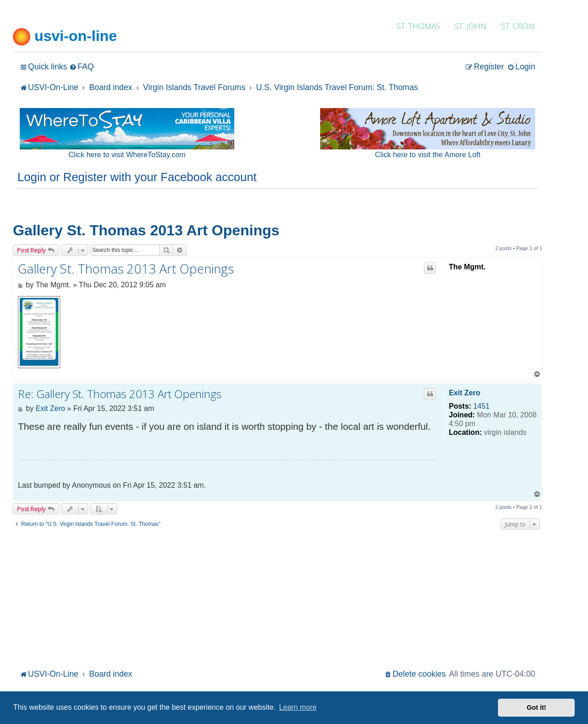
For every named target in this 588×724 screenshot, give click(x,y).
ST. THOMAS (418, 26)
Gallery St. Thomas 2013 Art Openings (146, 230)
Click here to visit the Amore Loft (427, 155)
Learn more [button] (298, 707)
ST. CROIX (518, 26)
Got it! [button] (537, 707)
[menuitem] (82, 67)
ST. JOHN (471, 26)
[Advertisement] (277, 598)
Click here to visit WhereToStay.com (127, 155)
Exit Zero (464, 393)
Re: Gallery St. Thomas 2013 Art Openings (120, 394)
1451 (481, 406)
